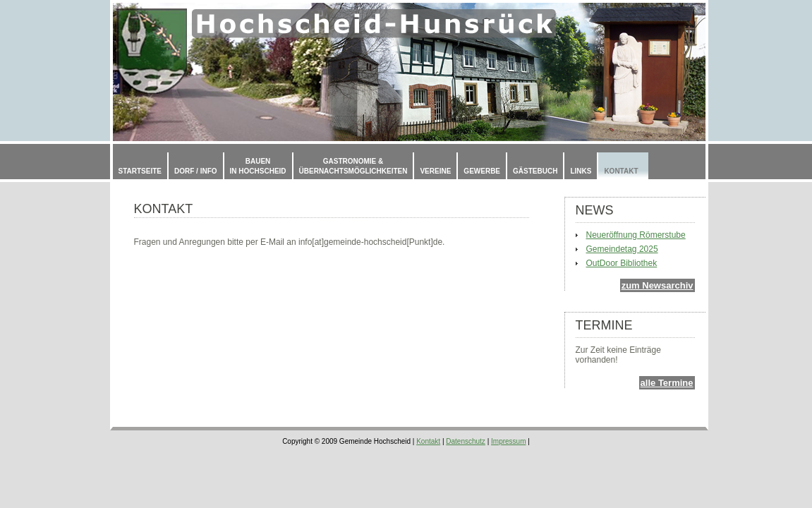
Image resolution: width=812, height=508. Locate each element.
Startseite (140, 171)
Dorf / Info (196, 171)
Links (581, 171)
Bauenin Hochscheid (258, 166)
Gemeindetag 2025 (622, 249)
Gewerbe (482, 171)
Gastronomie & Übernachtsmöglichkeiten (353, 166)
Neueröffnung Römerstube (636, 235)
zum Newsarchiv (658, 285)
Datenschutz (466, 441)
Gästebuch (535, 171)
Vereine (435, 171)
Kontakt (621, 171)
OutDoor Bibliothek (622, 263)
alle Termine (667, 383)
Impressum (508, 441)
